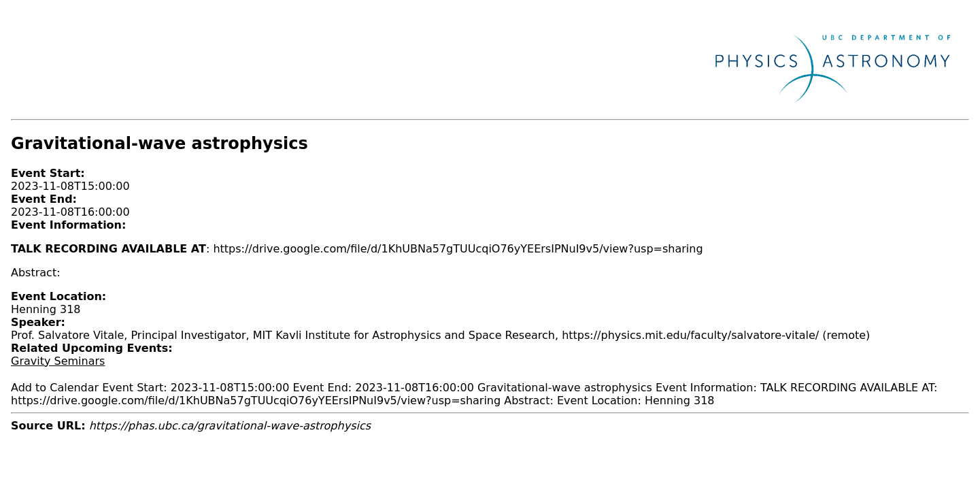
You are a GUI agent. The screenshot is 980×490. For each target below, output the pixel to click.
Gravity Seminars (58, 361)
